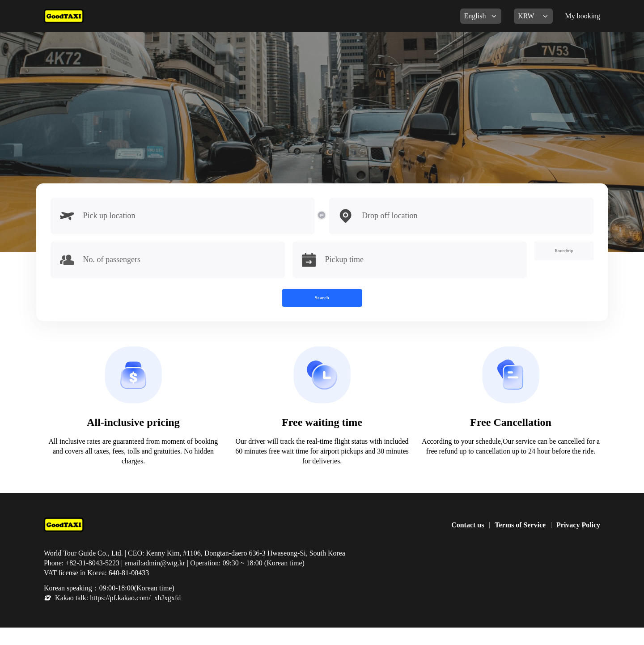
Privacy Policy (578, 542)
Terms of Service (520, 542)
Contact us (468, 542)
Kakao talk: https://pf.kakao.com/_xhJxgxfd (118, 615)
